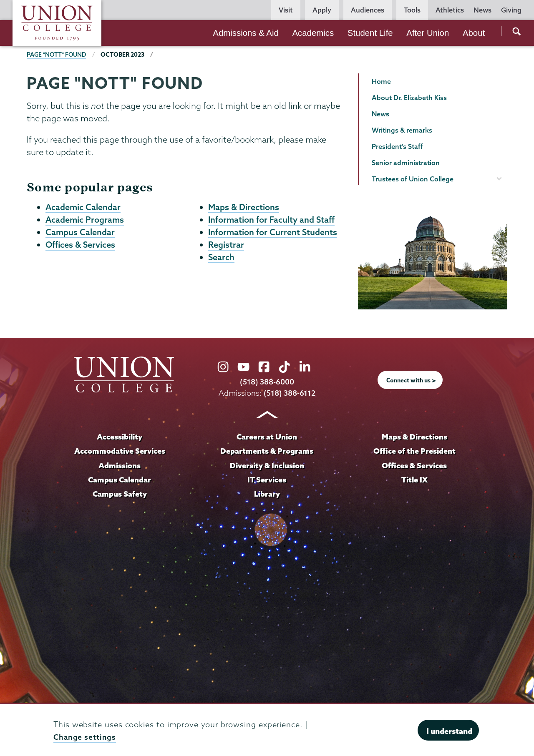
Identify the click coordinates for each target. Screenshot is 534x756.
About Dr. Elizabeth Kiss (409, 98)
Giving (511, 10)
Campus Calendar (80, 233)
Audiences (368, 10)
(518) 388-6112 (290, 393)
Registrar (226, 246)
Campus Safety (120, 493)
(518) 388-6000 (267, 382)
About (474, 33)
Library (267, 493)
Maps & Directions (244, 207)
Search (222, 259)
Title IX (414, 479)
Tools (412, 10)
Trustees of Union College (413, 179)
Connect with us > (411, 380)
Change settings (85, 737)
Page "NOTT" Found (57, 55)
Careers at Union (267, 437)
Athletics (450, 10)
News (482, 10)
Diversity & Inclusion (267, 465)
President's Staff (397, 146)
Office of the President (414, 450)
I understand (449, 731)
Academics (313, 33)
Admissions (120, 465)
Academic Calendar (83, 207)
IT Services (267, 479)
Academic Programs (85, 220)
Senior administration (406, 163)
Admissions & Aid (246, 33)
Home (381, 81)
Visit (286, 10)
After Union (428, 33)
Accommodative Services (120, 450)
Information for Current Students (273, 233)
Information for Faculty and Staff (272, 220)
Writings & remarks (402, 130)
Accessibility (120, 437)
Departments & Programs (267, 450)
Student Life (370, 33)
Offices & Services (81, 246)
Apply (322, 10)
